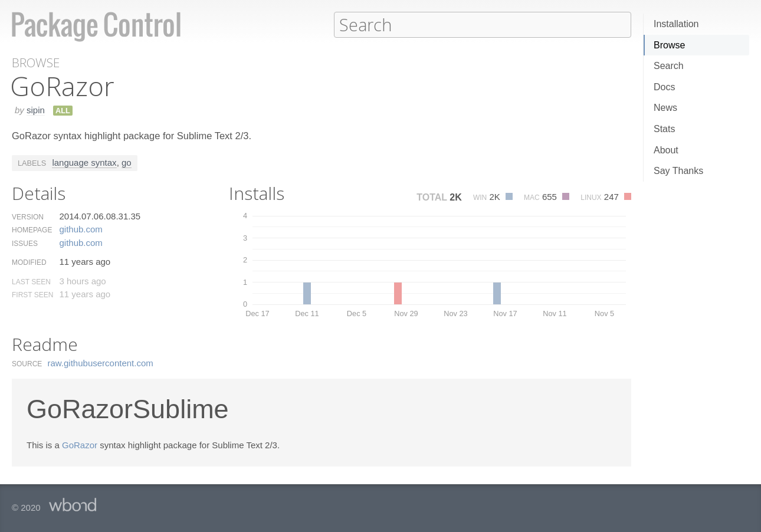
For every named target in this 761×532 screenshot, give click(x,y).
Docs (664, 87)
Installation (676, 24)
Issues (25, 243)
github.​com (81, 229)
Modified (29, 262)
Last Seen (31, 281)
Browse (669, 45)
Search (669, 66)
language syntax (84, 162)
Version (28, 216)
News (665, 108)
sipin (36, 109)
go (127, 162)
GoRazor (80, 444)
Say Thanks (678, 171)
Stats (664, 129)
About (666, 150)
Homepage (32, 229)
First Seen (32, 294)
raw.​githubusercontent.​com (101, 362)
